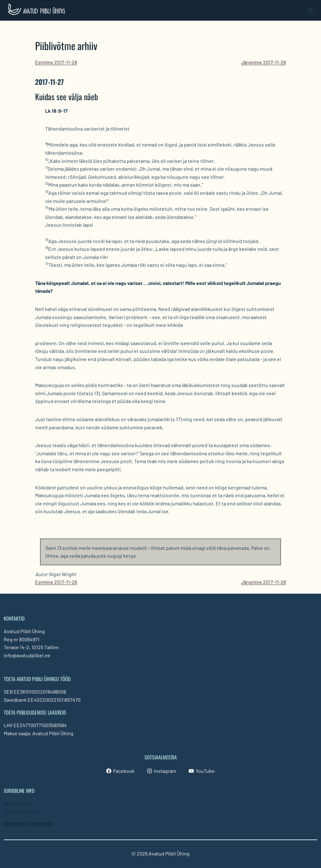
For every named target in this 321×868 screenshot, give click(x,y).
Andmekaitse (18, 803)
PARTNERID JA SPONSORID (28, 824)
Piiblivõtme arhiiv (66, 46)
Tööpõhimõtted (21, 811)
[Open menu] (310, 10)
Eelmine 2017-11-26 (56, 62)
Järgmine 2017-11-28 (263, 62)
